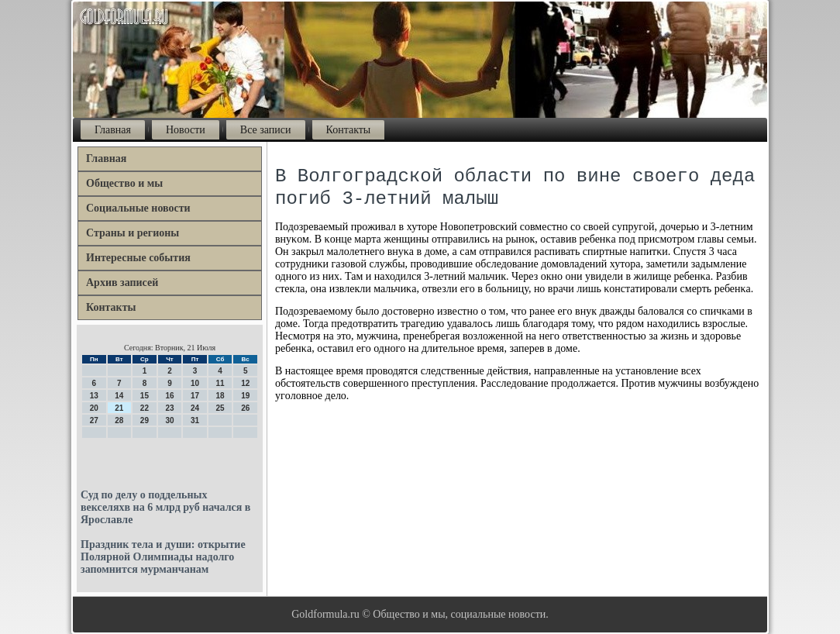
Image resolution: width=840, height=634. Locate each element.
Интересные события (138, 258)
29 (145, 420)
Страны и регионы (133, 233)
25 (220, 408)
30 (169, 420)
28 (119, 420)
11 (220, 383)
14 (119, 396)
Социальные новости (138, 208)
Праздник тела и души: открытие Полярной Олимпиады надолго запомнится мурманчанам (163, 557)
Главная (113, 130)
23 (169, 408)
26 (245, 408)
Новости (186, 130)
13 (94, 396)
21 (119, 408)
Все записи (266, 130)
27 (94, 420)
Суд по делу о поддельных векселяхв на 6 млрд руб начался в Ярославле (165, 507)
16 (169, 396)
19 (245, 396)
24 (195, 408)
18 (220, 396)
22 (145, 408)
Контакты (349, 130)
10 (195, 383)
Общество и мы (124, 183)
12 (245, 383)
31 (195, 420)
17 (195, 396)
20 (94, 408)
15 (145, 396)
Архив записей (122, 283)
